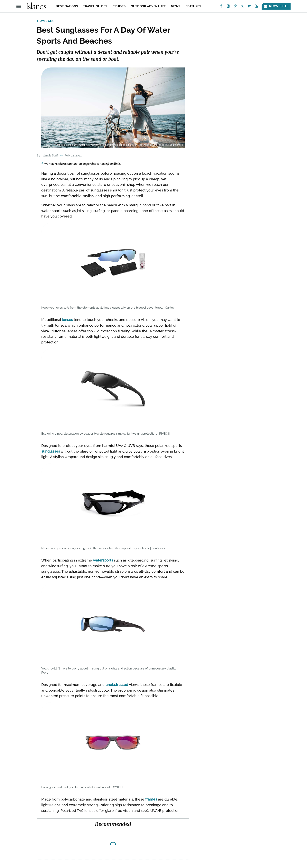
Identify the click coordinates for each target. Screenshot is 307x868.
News (176, 6)
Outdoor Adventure (148, 6)
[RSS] (256, 7)
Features (193, 6)
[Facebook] (221, 7)
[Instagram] (228, 7)
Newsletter (276, 6)
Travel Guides (95, 6)
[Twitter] (242, 7)
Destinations (67, 6)
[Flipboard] (249, 7)
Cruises (119, 6)
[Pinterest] (235, 7)
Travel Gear (46, 21)
